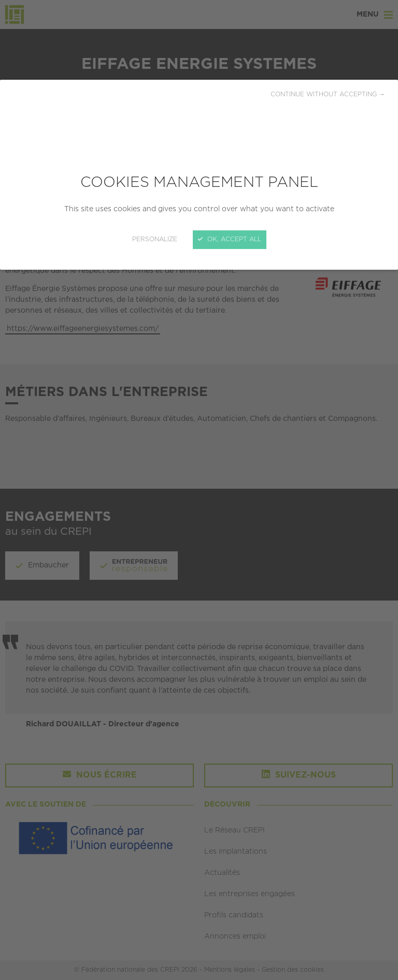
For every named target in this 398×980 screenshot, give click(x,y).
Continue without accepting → (328, 94)
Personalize (155, 239)
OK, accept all (230, 239)
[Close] (199, 490)
